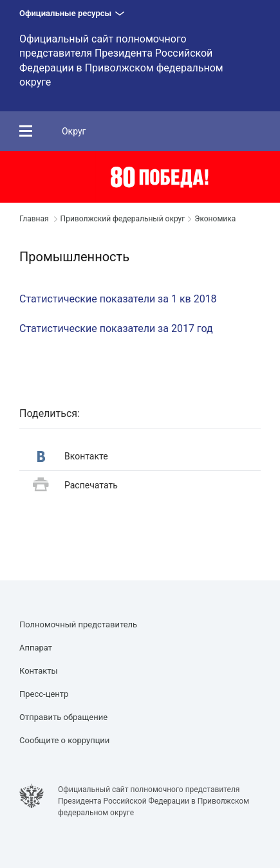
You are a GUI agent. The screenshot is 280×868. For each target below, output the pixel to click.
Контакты (39, 671)
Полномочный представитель (78, 624)
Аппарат (36, 648)
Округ (74, 131)
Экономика (215, 219)
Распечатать (75, 485)
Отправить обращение (63, 717)
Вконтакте (73, 457)
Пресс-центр (44, 694)
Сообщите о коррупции (64, 740)
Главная (34, 219)
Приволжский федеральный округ (123, 219)
